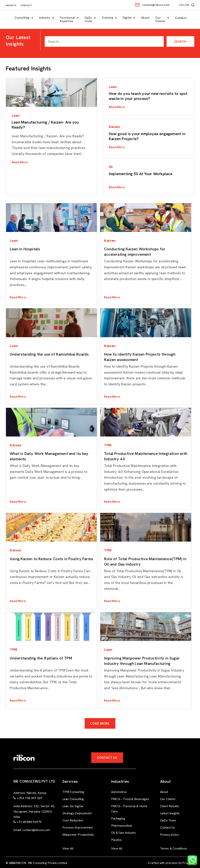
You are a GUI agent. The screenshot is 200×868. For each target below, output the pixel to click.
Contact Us (107, 758)
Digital (127, 18)
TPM (108, 445)
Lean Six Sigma (73, 806)
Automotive (119, 792)
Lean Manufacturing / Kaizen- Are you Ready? (45, 125)
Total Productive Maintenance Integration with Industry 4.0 (146, 472)
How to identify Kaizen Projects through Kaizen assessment (140, 372)
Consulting (22, 18)
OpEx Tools (88, 19)
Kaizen (114, 127)
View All (68, 848)
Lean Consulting (73, 799)
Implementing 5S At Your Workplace (141, 174)
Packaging (118, 818)
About (145, 18)
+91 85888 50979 (29, 822)
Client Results (170, 806)
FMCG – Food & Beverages (130, 799)
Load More (100, 723)
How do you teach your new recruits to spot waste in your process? (148, 96)
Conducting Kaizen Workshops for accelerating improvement (135, 267)
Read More (20, 162)
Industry (45, 18)
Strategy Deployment (77, 813)
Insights (11, 5)
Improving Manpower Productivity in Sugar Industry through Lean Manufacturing (142, 676)
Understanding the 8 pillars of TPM (41, 673)
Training (107, 18)
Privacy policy (170, 835)
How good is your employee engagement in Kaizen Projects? (147, 136)
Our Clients (160, 19)
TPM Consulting (73, 792)
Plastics (117, 840)
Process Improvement (78, 827)
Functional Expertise (67, 19)
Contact (26, 5)
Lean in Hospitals (25, 264)
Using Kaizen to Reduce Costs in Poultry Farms (51, 574)
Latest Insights (170, 813)
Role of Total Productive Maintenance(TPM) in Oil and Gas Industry (145, 577)
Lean (16, 115)
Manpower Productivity (78, 835)
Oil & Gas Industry (124, 833)
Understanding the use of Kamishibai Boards (49, 369)
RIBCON (21, 863)
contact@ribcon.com (156, 5)
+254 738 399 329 (29, 798)
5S (111, 167)
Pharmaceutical (122, 826)
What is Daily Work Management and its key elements (49, 472)
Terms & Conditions (174, 848)
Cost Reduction (73, 820)
